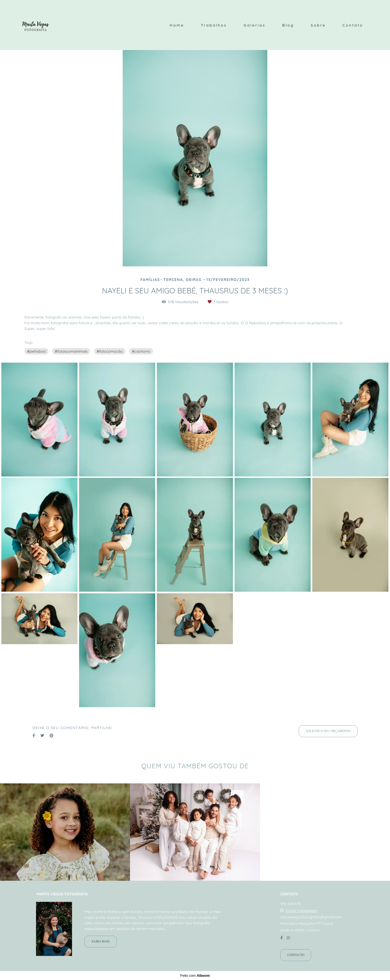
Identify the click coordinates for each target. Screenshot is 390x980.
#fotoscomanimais (71, 351)
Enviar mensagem (302, 911)
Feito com (195, 976)
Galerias (254, 25)
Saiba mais (100, 941)
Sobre (318, 25)
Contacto (296, 955)
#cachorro (141, 351)
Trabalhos (214, 25)
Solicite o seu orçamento (328, 731)
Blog (288, 25)
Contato (353, 25)
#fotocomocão (110, 351)
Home (177, 25)
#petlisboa (36, 351)
